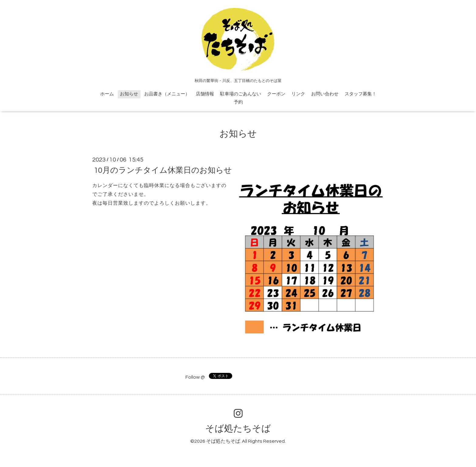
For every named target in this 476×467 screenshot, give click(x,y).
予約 (238, 102)
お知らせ (129, 94)
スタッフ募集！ (360, 94)
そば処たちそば (238, 429)
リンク (298, 94)
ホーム (107, 94)
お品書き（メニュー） (167, 94)
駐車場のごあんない (241, 94)
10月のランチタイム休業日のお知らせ (163, 170)
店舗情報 (205, 94)
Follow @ (195, 377)
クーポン (276, 94)
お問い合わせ (325, 94)
